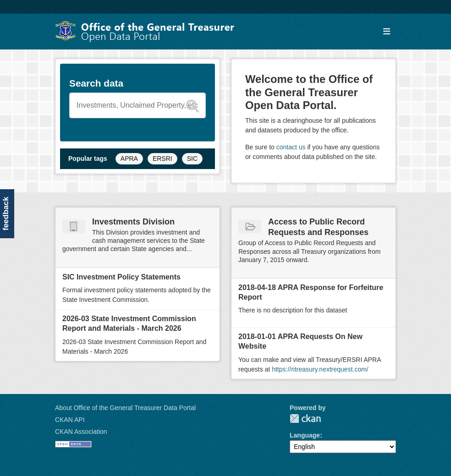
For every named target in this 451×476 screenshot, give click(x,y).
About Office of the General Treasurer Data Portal (125, 408)
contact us (291, 147)
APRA (129, 159)
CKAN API (70, 420)
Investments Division (133, 222)
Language (305, 435)
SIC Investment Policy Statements (121, 277)
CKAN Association (81, 432)
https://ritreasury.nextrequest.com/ (320, 369)
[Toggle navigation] (387, 32)
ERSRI (162, 159)
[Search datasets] (137, 105)
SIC (192, 159)
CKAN (305, 419)
